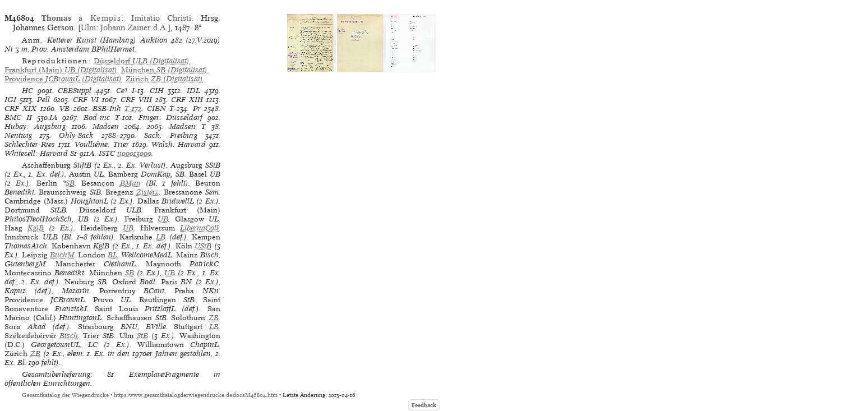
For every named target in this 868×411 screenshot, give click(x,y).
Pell (43, 100)
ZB (214, 318)
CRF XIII (187, 100)
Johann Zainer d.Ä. (134, 27)
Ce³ (122, 91)
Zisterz (147, 192)
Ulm (88, 27)
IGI (10, 100)
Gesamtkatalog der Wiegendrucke (65, 395)
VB (64, 108)
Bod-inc (97, 117)
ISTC (107, 153)
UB (163, 219)
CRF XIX (20, 108)
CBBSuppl (75, 91)
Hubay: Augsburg (35, 126)
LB (161, 237)
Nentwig (18, 135)
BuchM (62, 255)
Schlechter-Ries (30, 144)
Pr (197, 108)
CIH (157, 91)
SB (70, 183)
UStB (203, 246)
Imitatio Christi (161, 18)
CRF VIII (136, 100)
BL (112, 255)
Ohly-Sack (76, 135)
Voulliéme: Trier (102, 144)
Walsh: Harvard (179, 144)
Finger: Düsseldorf (171, 117)
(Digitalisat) (142, 61)
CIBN (156, 108)
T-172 (133, 108)
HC (27, 91)
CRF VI (86, 100)
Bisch (69, 336)
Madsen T (188, 126)
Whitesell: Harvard (36, 153)
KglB (36, 228)
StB (142, 336)
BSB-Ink (107, 108)
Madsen (106, 126)
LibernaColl (199, 228)
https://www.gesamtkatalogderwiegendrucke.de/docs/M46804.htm (196, 395)
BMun (130, 183)
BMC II (18, 117)
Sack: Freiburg (171, 135)
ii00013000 (134, 153)
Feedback (424, 405)
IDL (193, 91)
